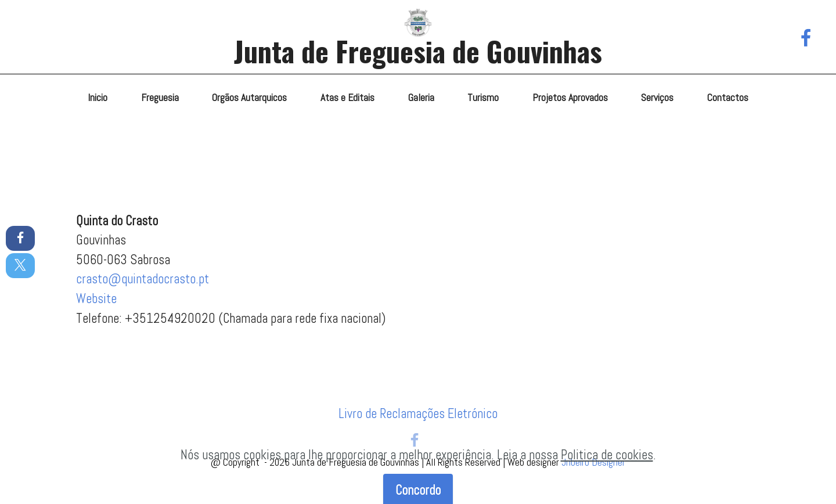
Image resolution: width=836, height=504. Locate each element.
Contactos (728, 98)
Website (96, 299)
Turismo (483, 98)
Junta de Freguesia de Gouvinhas (418, 51)
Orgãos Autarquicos (249, 98)
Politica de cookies (607, 472)
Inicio (98, 98)
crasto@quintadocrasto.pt (143, 279)
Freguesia (160, 98)
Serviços (657, 98)
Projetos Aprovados (570, 98)
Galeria (421, 98)
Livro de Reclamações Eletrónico (418, 414)
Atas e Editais (347, 98)
